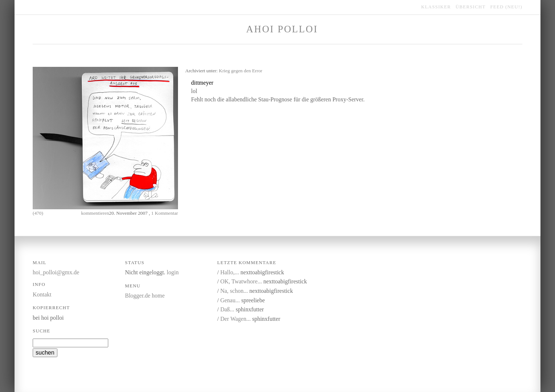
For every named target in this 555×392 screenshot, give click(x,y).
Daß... (227, 309)
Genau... (230, 300)
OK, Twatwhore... (241, 281)
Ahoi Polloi (282, 29)
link (250, 83)
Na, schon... (234, 291)
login (173, 272)
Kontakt (42, 294)
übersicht (471, 7)
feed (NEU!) (506, 7)
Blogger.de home (145, 296)
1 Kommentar (165, 213)
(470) (38, 213)
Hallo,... (230, 272)
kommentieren (95, 213)
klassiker (436, 7)
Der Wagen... (235, 319)
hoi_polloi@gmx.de (56, 272)
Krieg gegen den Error (241, 71)
